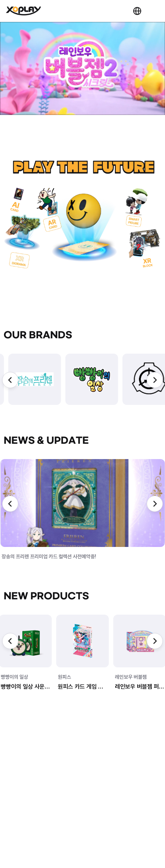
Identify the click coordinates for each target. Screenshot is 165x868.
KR (137, 11)
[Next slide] (155, 380)
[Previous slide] (10, 380)
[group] (35, 379)
